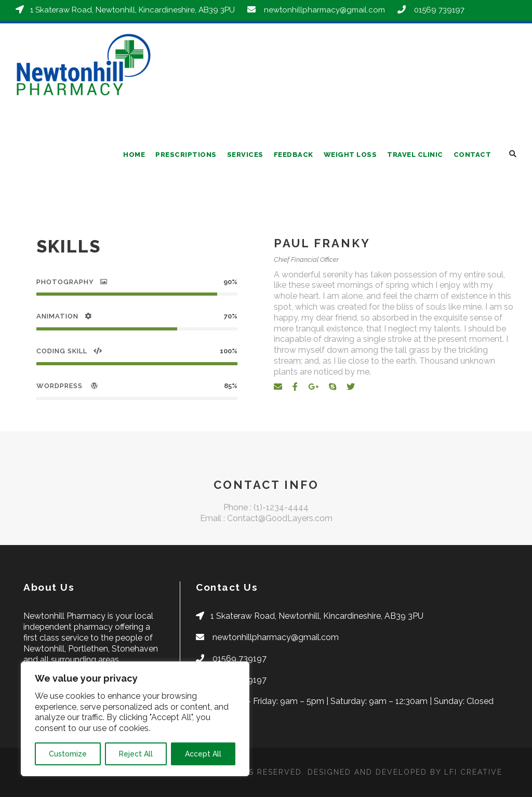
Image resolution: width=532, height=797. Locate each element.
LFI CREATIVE (473, 772)
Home (134, 155)
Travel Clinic (415, 155)
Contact (473, 155)
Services (245, 155)
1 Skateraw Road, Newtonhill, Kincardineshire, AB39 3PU (138, 10)
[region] (135, 719)
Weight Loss (350, 155)
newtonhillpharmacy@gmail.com (330, 10)
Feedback (294, 155)
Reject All (136, 754)
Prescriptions (186, 155)
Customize (68, 754)
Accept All (203, 754)
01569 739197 (444, 10)
